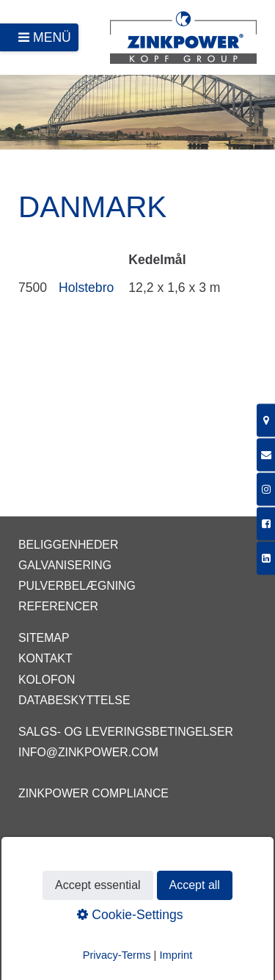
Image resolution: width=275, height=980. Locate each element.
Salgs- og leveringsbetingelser (126, 732)
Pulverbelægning (77, 586)
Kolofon (47, 680)
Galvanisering (65, 565)
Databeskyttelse (74, 700)
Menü (52, 37)
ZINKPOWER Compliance (93, 793)
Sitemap (44, 638)
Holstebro (86, 288)
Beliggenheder (68, 545)
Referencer (58, 606)
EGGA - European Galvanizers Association (128, 846)
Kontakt (45, 658)
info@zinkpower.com (88, 752)
